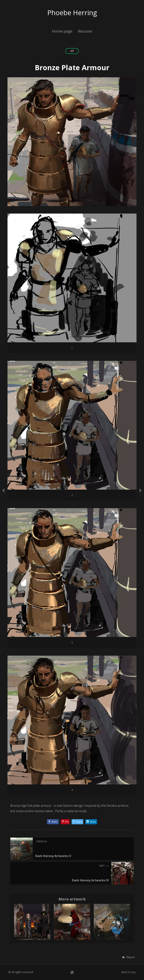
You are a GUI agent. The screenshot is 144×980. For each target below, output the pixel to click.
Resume (85, 31)
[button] (128, 957)
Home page (62, 31)
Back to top (128, 972)
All (72, 51)
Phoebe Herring (72, 13)
